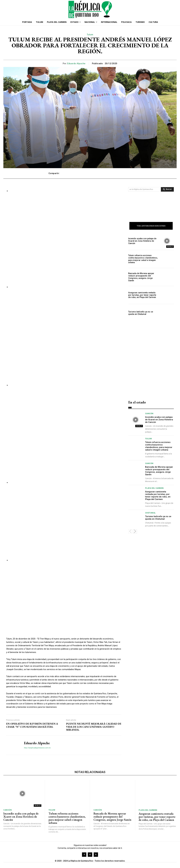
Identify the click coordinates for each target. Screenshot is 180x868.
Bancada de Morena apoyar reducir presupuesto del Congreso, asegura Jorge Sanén (141, 277)
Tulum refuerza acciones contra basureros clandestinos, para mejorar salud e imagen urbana (143, 259)
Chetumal (150, 513)
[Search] (167, 189)
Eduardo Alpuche (76, 63)
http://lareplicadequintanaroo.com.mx (37, 748)
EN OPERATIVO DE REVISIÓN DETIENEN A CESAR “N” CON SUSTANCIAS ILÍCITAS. (32, 725)
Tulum (90, 35)
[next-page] (135, 531)
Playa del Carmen (154, 488)
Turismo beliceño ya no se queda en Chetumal (140, 313)
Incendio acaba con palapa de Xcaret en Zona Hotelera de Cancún (142, 241)
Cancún (149, 413)
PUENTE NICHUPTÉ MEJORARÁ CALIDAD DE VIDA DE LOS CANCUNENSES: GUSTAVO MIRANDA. (94, 727)
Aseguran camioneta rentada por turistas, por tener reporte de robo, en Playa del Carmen (142, 295)
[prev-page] (130, 531)
